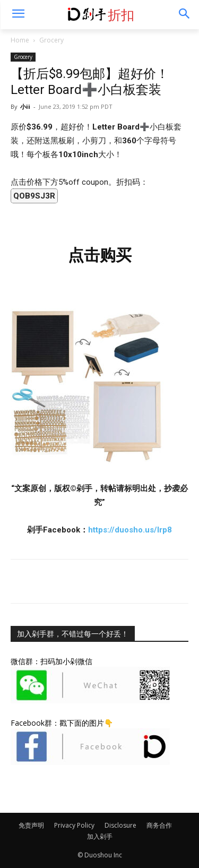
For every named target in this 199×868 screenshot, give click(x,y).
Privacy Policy (74, 825)
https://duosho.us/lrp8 (130, 530)
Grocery (51, 40)
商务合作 (159, 825)
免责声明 (31, 825)
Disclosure (120, 825)
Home (20, 40)
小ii (25, 106)
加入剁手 (100, 836)
